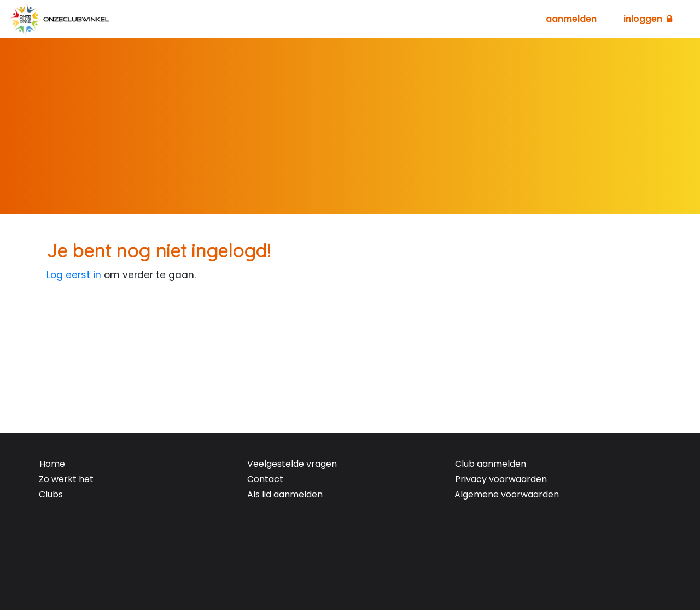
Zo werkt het (66, 479)
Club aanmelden (491, 464)
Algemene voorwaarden (507, 494)
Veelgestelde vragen (292, 464)
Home (52, 464)
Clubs (51, 494)
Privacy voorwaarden (501, 479)
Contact (265, 479)
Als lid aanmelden (285, 494)
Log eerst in (74, 275)
